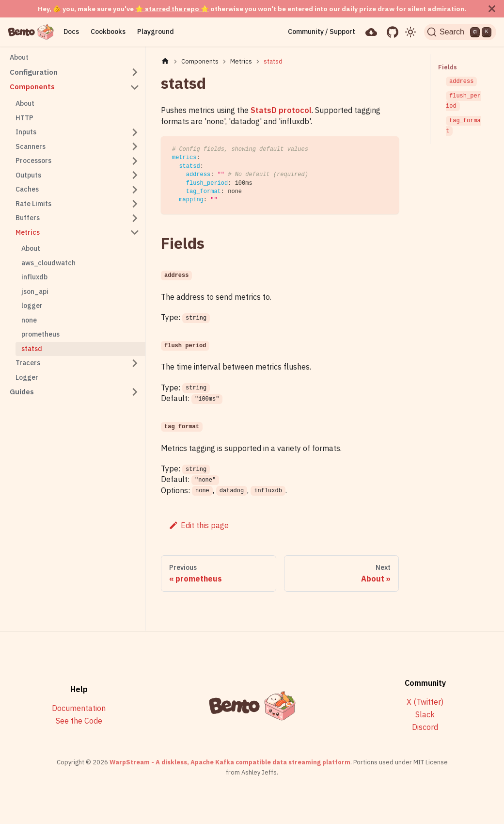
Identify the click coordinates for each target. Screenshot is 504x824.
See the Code (79, 721)
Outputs (28, 175)
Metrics (28, 232)
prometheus (40, 334)
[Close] (492, 9)
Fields (447, 67)
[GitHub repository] (389, 32)
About (19, 57)
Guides (22, 392)
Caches (27, 189)
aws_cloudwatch (48, 263)
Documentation (79, 708)
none (29, 320)
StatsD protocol (281, 110)
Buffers (28, 218)
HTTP (24, 118)
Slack (425, 715)
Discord (425, 727)
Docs (71, 32)
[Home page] (165, 61)
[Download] (368, 32)
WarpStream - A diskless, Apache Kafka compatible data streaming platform (230, 762)
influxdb (34, 277)
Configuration (34, 72)
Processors (33, 161)
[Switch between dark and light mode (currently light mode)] (408, 32)
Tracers (28, 363)
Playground (156, 32)
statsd (32, 349)
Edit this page (199, 525)
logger (32, 306)
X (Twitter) (425, 702)
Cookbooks (108, 32)
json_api (35, 291)
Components (32, 87)
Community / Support (318, 32)
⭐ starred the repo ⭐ (172, 9)
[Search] (459, 32)
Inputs (26, 132)
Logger (27, 377)
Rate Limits (33, 204)
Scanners (31, 146)
